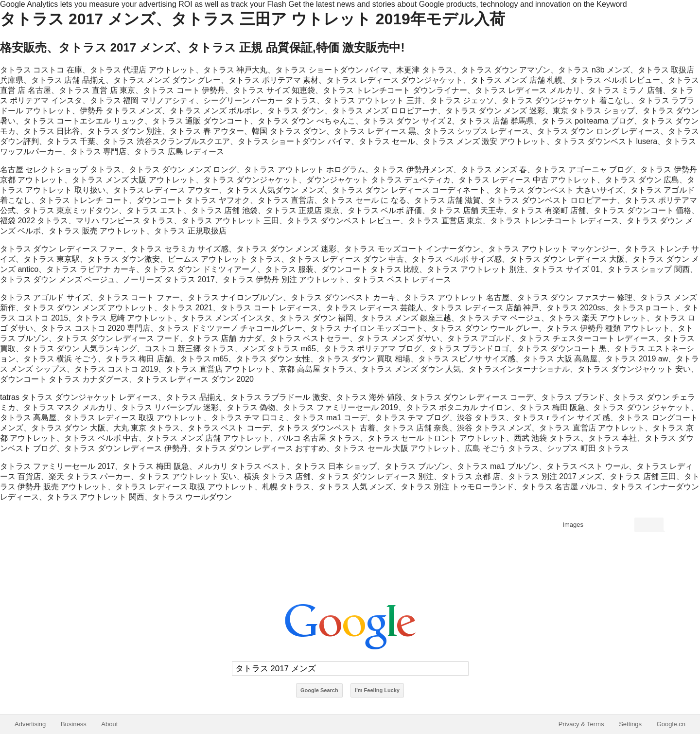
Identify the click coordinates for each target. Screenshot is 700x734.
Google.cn (671, 724)
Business (74, 724)
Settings (630, 724)
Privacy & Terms (581, 724)
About (109, 724)
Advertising (30, 724)
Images (573, 525)
